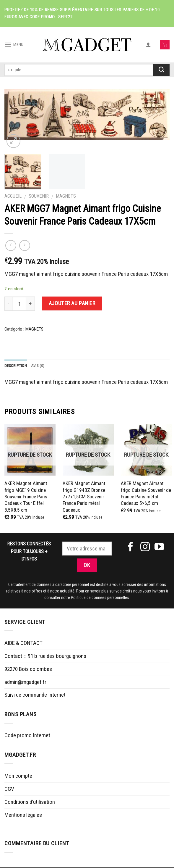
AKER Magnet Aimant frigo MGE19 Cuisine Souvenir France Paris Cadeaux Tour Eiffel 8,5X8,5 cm (26, 497)
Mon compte (18, 777)
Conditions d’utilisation (30, 803)
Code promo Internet (27, 736)
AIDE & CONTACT (23, 644)
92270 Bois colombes (28, 670)
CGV (9, 790)
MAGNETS (66, 196)
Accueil (13, 196)
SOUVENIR (39, 196)
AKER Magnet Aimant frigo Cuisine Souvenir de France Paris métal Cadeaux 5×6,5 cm (146, 494)
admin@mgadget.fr (25, 683)
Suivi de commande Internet (35, 696)
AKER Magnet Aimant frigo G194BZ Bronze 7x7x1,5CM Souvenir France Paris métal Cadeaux (84, 497)
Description (17, 366)
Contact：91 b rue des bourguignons (45, 657)
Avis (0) (41, 366)
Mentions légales (23, 816)
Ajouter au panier (72, 303)
